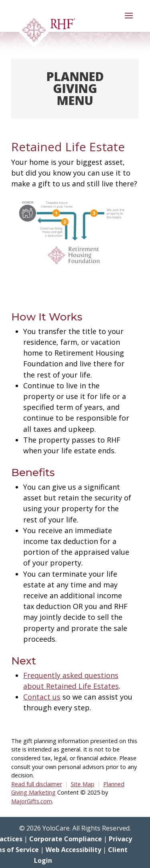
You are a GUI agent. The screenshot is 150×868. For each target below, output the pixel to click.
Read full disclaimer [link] (37, 784)
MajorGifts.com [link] (32, 801)
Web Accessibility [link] (73, 850)
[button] (129, 21)
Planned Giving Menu (75, 88)
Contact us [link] (42, 697)
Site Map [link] (83, 784)
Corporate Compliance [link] (66, 839)
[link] (47, 32)
